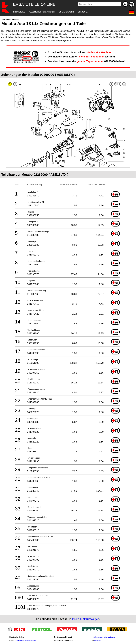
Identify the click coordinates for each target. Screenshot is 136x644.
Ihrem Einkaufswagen (86, 619)
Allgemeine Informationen (105, 637)
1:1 (118, 84)
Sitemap (98, 640)
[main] (68, 320)
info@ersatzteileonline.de (26, 640)
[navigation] (64, 12)
